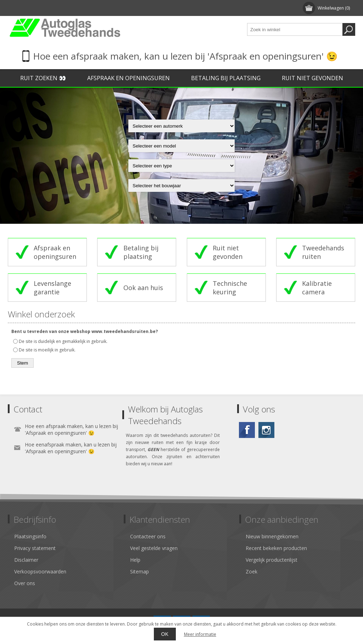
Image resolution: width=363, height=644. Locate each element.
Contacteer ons (148, 536)
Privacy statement (35, 548)
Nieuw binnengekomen (272, 536)
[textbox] (295, 29)
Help (135, 560)
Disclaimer (26, 560)
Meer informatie (200, 634)
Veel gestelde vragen (154, 548)
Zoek (252, 571)
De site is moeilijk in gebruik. (47, 350)
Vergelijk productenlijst (272, 560)
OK (165, 634)
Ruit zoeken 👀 (43, 78)
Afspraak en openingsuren (129, 78)
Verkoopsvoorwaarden (40, 571)
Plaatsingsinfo (30, 536)
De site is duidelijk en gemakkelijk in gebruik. (63, 341)
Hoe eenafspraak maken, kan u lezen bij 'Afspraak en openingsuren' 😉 (71, 448)
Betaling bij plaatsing (226, 78)
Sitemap (139, 571)
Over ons (25, 583)
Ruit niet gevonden (312, 78)
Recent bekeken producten (276, 548)
